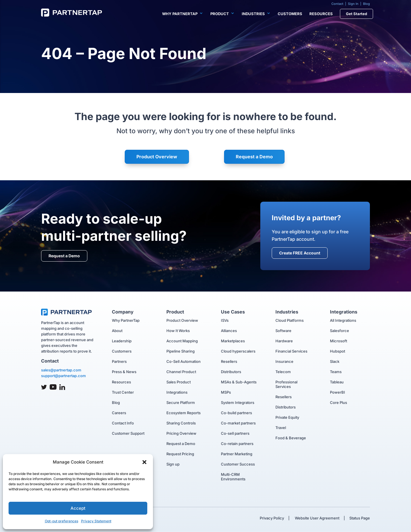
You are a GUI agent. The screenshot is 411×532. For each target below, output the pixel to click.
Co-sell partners (235, 433)
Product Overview (157, 157)
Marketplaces (233, 341)
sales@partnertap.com (61, 370)
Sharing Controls (181, 423)
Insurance (284, 361)
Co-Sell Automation (184, 361)
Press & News (124, 372)
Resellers (229, 361)
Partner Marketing (237, 454)
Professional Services (286, 384)
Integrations (177, 392)
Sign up (173, 464)
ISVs (225, 320)
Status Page (360, 518)
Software (283, 331)
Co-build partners (236, 413)
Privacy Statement (96, 521)
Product (220, 14)
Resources (321, 14)
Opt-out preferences (62, 521)
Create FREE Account (300, 253)
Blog (366, 4)
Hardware (284, 341)
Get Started (356, 14)
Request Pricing (180, 454)
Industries (253, 14)
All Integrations (343, 320)
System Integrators (238, 402)
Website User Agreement (317, 518)
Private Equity (287, 417)
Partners (119, 361)
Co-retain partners (237, 444)
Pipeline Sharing (181, 351)
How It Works (178, 331)
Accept (78, 508)
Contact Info (123, 423)
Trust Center (123, 392)
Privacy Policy (272, 518)
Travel (281, 428)
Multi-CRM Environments (233, 477)
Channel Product (181, 372)
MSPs (226, 392)
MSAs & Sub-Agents (239, 382)
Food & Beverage (291, 438)
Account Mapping (182, 341)
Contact (337, 4)
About (117, 331)
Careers (119, 413)
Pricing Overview (181, 433)
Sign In (353, 4)
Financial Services (291, 351)
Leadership (122, 341)
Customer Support (128, 433)
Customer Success (238, 464)
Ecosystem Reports (184, 413)
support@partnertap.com (64, 376)
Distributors (231, 372)
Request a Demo (254, 157)
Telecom (283, 372)
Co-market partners (238, 423)
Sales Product (179, 382)
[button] (144, 462)
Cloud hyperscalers (238, 351)
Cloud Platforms (290, 320)
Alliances (229, 331)
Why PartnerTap (180, 14)
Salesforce (340, 331)
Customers (290, 14)
